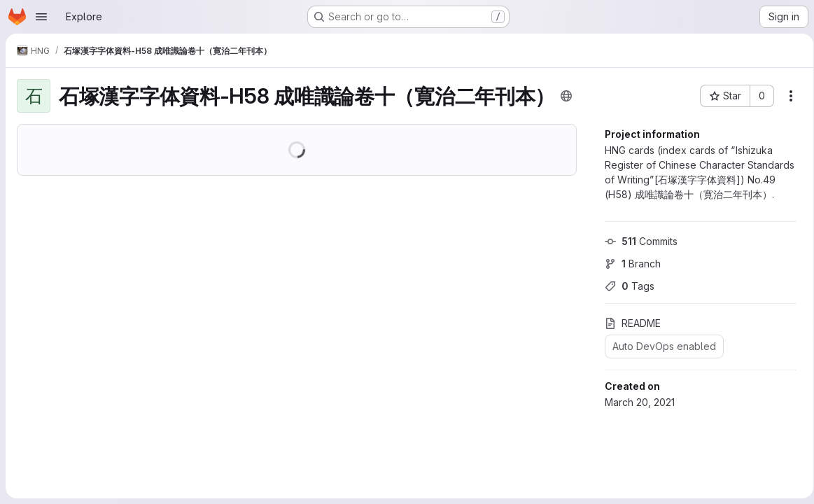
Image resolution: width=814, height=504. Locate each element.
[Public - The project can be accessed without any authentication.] (566, 96)
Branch (628, 264)
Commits (636, 241)
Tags (625, 286)
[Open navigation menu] (41, 17)
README (628, 323)
